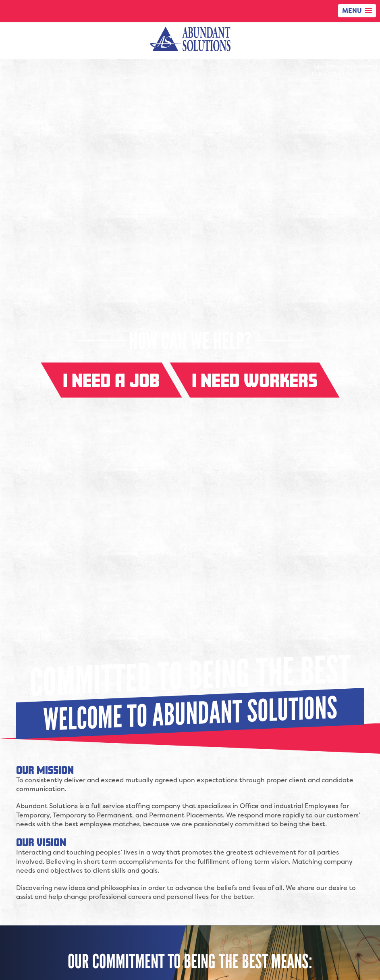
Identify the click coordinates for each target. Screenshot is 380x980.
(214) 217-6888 (360, 74)
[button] (357, 11)
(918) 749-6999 (359, 67)
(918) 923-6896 (359, 80)
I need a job (111, 380)
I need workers (254, 380)
